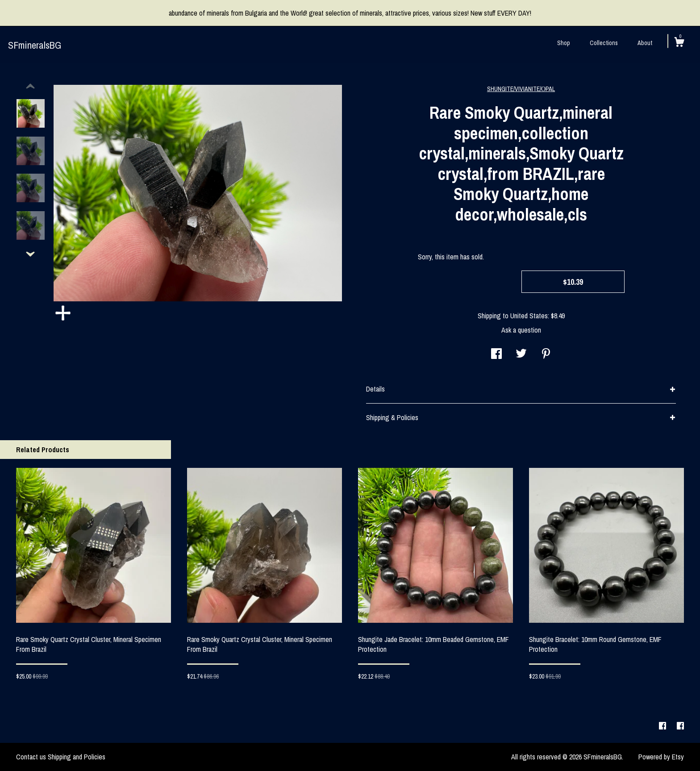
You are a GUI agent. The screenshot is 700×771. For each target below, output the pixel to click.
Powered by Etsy (661, 757)
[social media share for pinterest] (546, 354)
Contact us (31, 757)
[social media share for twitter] (521, 354)
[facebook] (663, 726)
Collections (604, 43)
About (645, 43)
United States (529, 316)
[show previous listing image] (30, 87)
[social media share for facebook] (496, 354)
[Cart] (679, 43)
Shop (564, 43)
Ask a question (521, 330)
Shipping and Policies (77, 757)
